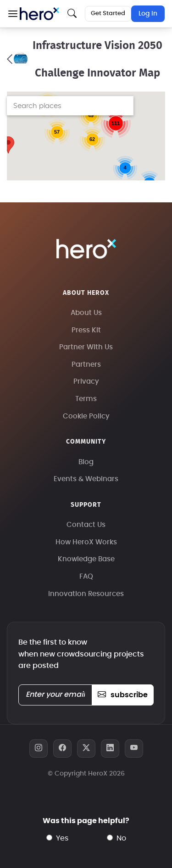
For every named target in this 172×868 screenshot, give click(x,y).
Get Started (108, 14)
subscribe (123, 695)
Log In (148, 14)
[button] (13, 14)
